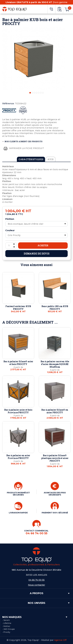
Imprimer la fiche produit (23, 148)
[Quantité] (11, 246)
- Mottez (6, 626)
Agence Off (60, 640)
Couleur (10, 230)
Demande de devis (37, 253)
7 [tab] (43, 93)
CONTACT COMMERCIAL (37, 532)
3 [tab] (34, 93)
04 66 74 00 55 (36, 580)
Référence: (8, 104)
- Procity (6, 632)
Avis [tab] (51, 159)
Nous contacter (36, 585)
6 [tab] (41, 93)
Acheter (43, 245)
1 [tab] (30, 93)
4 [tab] (36, 93)
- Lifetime (7, 623)
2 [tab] (32, 93)
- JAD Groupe (9, 629)
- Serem (6, 620)
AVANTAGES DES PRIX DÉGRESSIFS (55, 494)
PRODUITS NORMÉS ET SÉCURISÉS (18, 494)
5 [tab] (39, 93)
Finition (10, 219)
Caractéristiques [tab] (31, 159)
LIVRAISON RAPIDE (18, 513)
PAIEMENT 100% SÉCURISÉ (55, 513)
